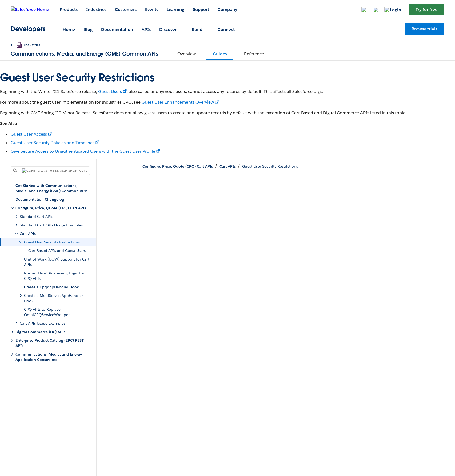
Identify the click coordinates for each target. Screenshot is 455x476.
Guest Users (110, 91)
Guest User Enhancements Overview (178, 102)
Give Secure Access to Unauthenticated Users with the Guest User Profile (83, 151)
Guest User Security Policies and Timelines (53, 143)
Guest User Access (29, 134)
